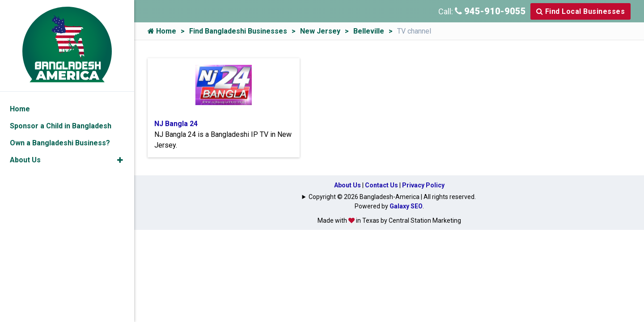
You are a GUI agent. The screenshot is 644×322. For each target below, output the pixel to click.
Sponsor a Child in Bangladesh (61, 126)
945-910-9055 (490, 11)
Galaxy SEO (406, 206)
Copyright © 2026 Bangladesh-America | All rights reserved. (392, 197)
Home (162, 31)
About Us (347, 185)
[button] (120, 160)
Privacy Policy (423, 185)
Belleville (369, 31)
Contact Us (381, 185)
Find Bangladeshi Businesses (238, 31)
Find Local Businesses (581, 11)
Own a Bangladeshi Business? (60, 143)
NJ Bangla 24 (176, 124)
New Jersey (320, 31)
